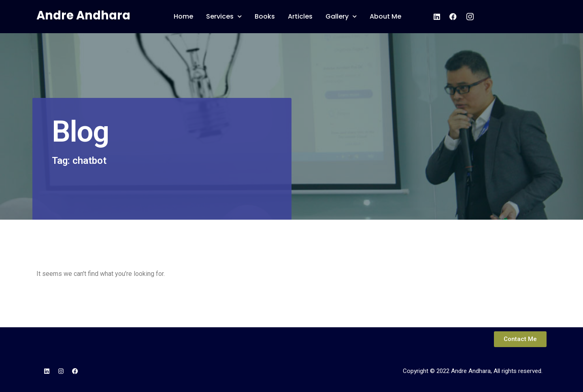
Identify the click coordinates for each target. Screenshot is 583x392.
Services (224, 16)
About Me (385, 16)
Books (265, 16)
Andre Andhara (83, 15)
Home (183, 16)
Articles (300, 16)
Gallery (341, 16)
